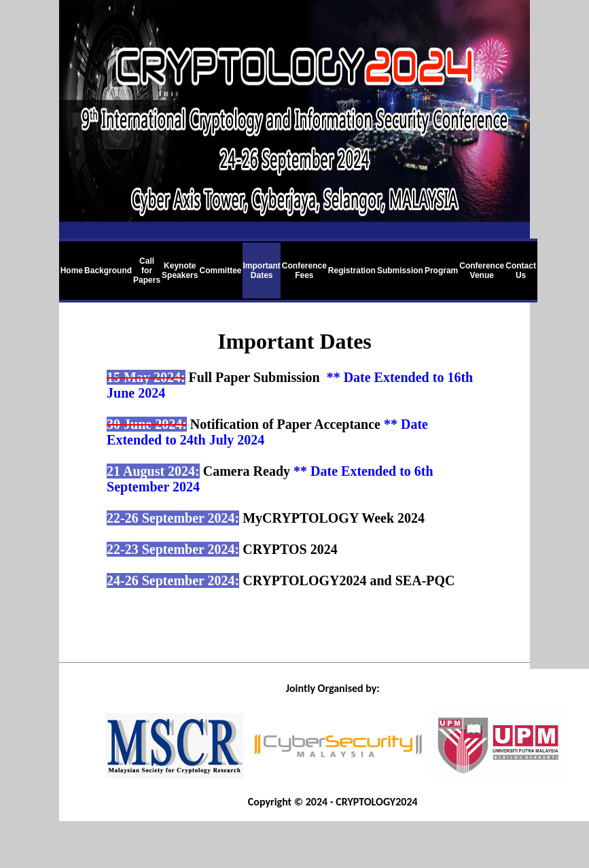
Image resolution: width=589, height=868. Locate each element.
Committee (220, 271)
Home (72, 271)
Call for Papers (147, 271)
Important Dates (261, 271)
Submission (400, 271)
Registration (352, 271)
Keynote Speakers (180, 271)
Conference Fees (304, 271)
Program (441, 271)
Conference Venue (482, 271)
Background (108, 271)
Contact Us (521, 271)
